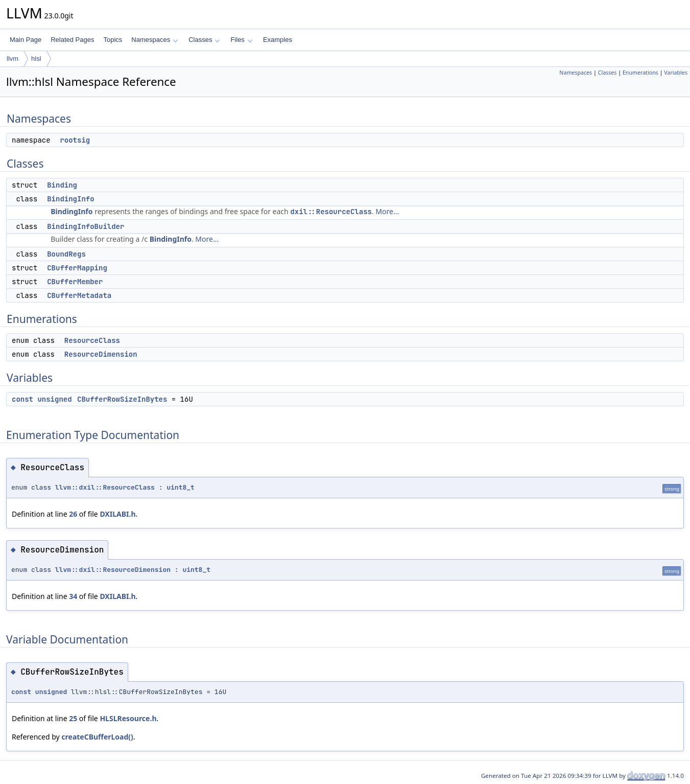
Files (241, 40)
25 (73, 718)
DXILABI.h (117, 514)
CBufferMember (75, 282)
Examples (278, 40)
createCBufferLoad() (97, 737)
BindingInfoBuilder (86, 226)
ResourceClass (92, 340)
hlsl (36, 59)
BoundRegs (66, 254)
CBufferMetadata (79, 295)
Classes (204, 40)
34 (73, 596)
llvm (13, 59)
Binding (62, 185)
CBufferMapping (77, 268)
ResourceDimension (101, 354)
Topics (113, 40)
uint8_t (181, 487)
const (22, 399)
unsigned (54, 399)
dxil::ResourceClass (331, 212)
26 (73, 514)
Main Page (26, 40)
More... (387, 211)
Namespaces (154, 40)
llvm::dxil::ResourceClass (105, 487)
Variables (676, 73)
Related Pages (72, 40)
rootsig (75, 140)
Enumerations (640, 73)
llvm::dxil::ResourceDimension (113, 570)
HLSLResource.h (128, 718)
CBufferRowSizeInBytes (122, 399)
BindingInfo (70, 199)
